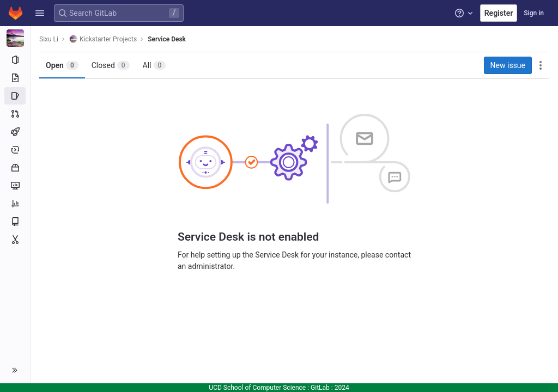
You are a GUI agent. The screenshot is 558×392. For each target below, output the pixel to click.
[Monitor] (15, 186)
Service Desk (167, 39)
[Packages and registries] (15, 168)
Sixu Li (49, 39)
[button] (40, 13)
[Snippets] (15, 240)
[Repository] (15, 78)
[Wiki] (15, 222)
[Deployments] (15, 150)
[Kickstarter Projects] (15, 38)
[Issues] (15, 96)
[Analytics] (15, 204)
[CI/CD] (15, 132)
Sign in (534, 13)
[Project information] (15, 60)
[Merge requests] (15, 114)
